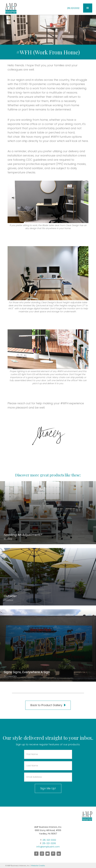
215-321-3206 (49, 843)
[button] (88, 8)
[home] (10, 8)
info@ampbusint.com (48, 847)
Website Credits (38, 866)
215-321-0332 (49, 840)
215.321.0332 (73, 8)
